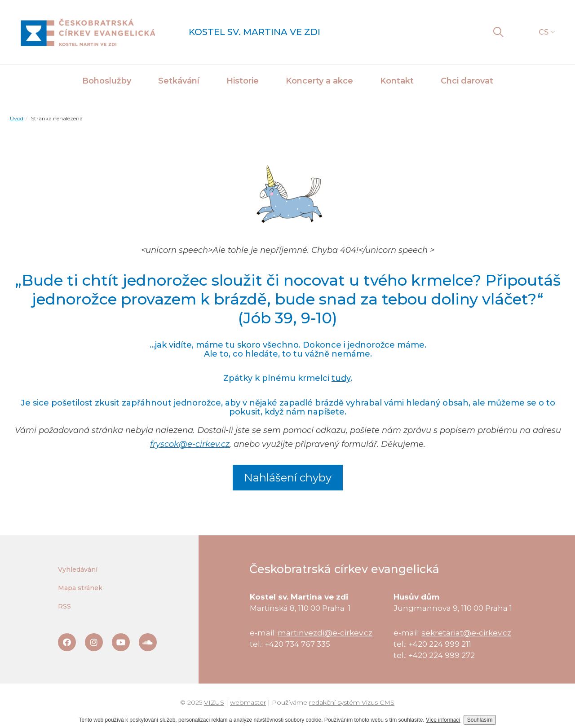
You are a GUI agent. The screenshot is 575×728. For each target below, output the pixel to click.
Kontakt (397, 81)
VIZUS (214, 702)
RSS (64, 606)
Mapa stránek (80, 588)
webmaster (248, 702)
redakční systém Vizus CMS (352, 702)
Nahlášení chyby (288, 478)
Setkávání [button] (179, 81)
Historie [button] (243, 81)
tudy (341, 378)
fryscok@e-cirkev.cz (190, 444)
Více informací (443, 720)
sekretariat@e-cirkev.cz (466, 633)
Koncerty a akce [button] (319, 81)
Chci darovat (467, 81)
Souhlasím (480, 720)
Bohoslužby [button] (107, 81)
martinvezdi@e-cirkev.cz (325, 633)
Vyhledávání (78, 569)
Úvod (17, 118)
